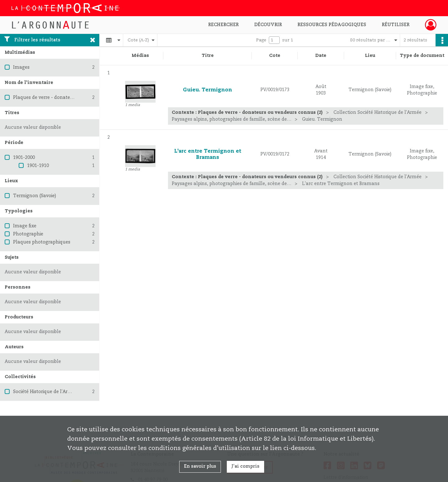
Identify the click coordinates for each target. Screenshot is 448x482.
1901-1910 (38, 166)
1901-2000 (24, 158)
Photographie (28, 234)
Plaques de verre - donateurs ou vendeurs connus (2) (72, 98)
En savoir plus (200, 466)
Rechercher (223, 25)
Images (21, 67)
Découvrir (268, 25)
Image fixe (25, 226)
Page (261, 40)
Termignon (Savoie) (35, 196)
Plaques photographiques (42, 242)
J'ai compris (245, 466)
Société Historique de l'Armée (45, 392)
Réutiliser (396, 25)
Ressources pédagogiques (332, 25)
